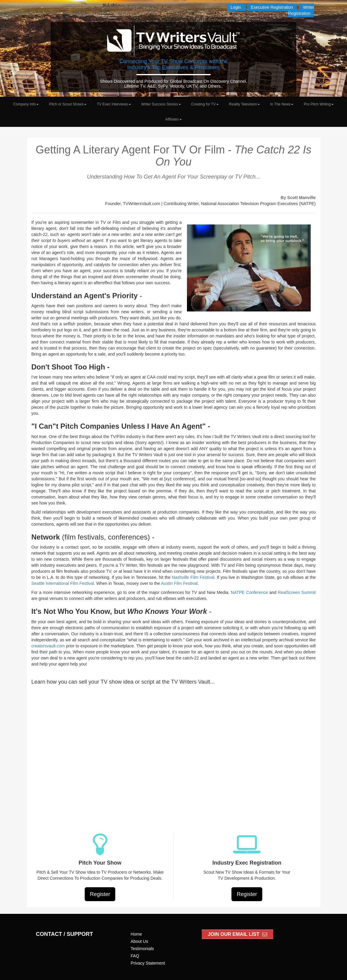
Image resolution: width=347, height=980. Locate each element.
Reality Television (245, 104)
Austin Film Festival (179, 583)
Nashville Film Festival (193, 577)
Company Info (26, 104)
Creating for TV (205, 104)
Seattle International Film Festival (63, 583)
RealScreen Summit (297, 592)
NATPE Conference (249, 592)
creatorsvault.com (48, 646)
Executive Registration (272, 7)
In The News (282, 104)
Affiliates (173, 119)
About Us (139, 941)
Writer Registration (301, 10)
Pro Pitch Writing (319, 104)
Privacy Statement (148, 963)
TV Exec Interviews (114, 104)
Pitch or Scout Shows (68, 104)
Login (236, 7)
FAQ (135, 956)
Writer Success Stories (161, 104)
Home (136, 934)
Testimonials (142, 949)
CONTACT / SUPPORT (65, 934)
